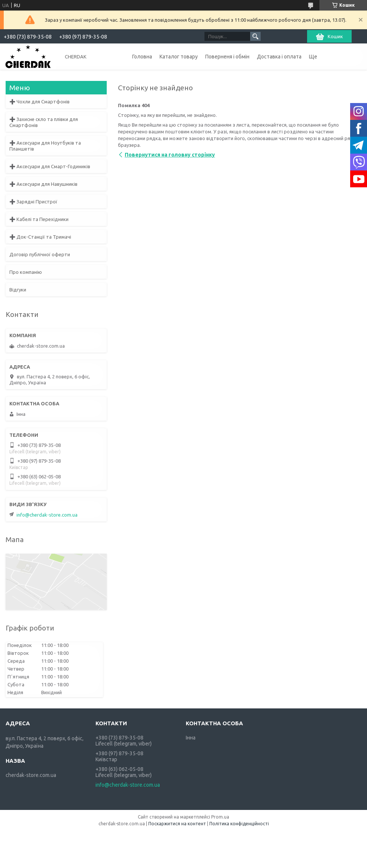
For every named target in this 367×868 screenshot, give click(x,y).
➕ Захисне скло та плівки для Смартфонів (44, 122)
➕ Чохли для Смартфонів (40, 102)
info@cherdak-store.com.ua (47, 515)
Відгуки (18, 290)
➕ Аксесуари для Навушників (43, 184)
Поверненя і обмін (227, 57)
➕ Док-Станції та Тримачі (40, 237)
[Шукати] (255, 36)
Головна (142, 57)
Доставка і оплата (279, 57)
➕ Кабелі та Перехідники (39, 219)
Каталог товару (179, 57)
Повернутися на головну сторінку (170, 155)
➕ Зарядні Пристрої (33, 202)
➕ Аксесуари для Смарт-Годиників (50, 166)
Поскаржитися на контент (177, 824)
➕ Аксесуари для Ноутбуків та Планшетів (45, 146)
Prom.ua (220, 817)
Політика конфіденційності (239, 824)
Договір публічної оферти (40, 254)
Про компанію (26, 272)
